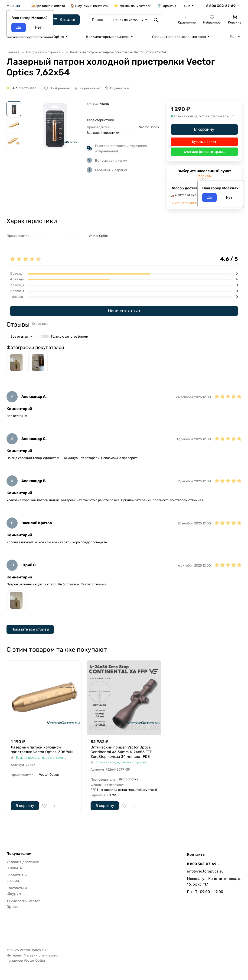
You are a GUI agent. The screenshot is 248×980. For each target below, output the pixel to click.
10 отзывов (28, 88)
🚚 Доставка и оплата (48, 6)
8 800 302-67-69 (221, 6)
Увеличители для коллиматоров (179, 37)
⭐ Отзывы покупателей (133, 6)
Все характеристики (103, 133)
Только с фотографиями (69, 337)
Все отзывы (20, 337)
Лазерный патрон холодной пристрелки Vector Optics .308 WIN (42, 750)
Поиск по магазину (128, 20)
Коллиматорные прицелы (108, 37)
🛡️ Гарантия (167, 6)
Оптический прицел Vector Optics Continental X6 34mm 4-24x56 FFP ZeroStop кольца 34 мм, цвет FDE (121, 752)
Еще (187, 6)
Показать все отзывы (30, 629)
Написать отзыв (124, 311)
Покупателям (19, 854)
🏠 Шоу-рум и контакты (89, 6)
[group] (55, 126)
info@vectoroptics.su (205, 871)
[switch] (44, 336)
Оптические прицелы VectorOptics (35, 37)
